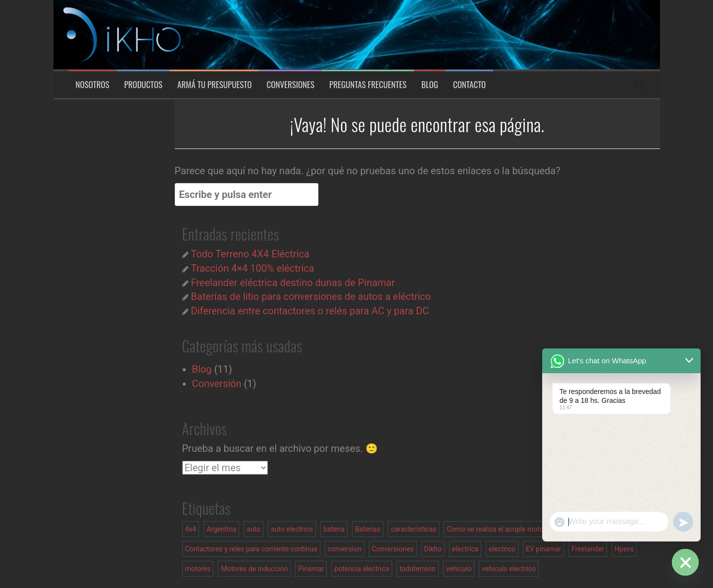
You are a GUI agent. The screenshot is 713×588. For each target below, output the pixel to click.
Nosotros (93, 85)
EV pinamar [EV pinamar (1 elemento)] (544, 549)
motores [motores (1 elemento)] (198, 569)
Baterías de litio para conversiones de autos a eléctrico (311, 296)
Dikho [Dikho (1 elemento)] (433, 549)
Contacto (469, 85)
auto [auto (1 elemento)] (254, 529)
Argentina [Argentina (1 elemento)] (221, 529)
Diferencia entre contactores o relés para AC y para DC (310, 311)
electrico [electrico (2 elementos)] (502, 549)
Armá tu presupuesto (214, 85)
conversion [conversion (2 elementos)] (345, 549)
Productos (143, 85)
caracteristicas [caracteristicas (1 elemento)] (413, 529)
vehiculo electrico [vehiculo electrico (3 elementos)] (509, 569)
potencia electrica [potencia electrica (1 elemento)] (362, 569)
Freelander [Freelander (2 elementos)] (588, 549)
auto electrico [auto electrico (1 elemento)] (292, 529)
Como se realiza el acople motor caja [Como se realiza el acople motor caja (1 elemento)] (504, 529)
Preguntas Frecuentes (368, 85)
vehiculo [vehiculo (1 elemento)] (459, 569)
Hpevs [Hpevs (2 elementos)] (624, 549)
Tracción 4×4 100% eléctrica (252, 268)
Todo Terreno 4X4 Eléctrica (250, 254)
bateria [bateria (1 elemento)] (334, 529)
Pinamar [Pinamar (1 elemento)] (311, 569)
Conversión (217, 384)
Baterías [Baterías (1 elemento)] (368, 529)
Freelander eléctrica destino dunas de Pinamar (293, 283)
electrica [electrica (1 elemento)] (465, 549)
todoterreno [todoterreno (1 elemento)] (418, 569)
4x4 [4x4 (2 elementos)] (191, 529)
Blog (430, 85)
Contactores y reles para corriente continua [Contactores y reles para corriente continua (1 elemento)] (251, 549)
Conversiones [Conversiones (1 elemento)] (393, 549)
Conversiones (290, 85)
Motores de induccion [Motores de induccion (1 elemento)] (254, 569)
